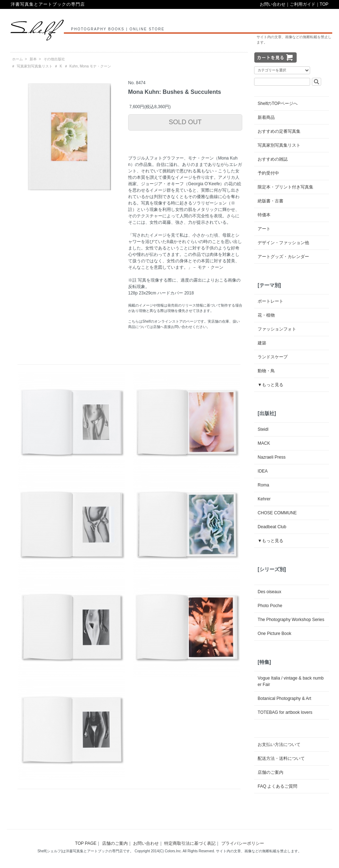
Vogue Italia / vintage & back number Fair (291, 681)
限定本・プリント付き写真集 (285, 187)
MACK (264, 443)
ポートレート (270, 301)
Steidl (263, 429)
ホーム (17, 59)
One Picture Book (274, 634)
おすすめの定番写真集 (279, 131)
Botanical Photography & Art (284, 698)
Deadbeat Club (272, 527)
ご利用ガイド (303, 4)
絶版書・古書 (270, 201)
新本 (33, 59)
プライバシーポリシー (243, 843)
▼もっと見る (270, 385)
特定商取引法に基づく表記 (190, 843)
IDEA (263, 471)
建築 (262, 343)
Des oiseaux (269, 592)
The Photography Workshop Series (291, 620)
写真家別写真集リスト (35, 66)
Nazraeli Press (272, 457)
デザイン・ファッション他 (283, 243)
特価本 (264, 215)
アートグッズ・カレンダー (283, 257)
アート (264, 229)
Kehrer (264, 499)
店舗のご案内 (270, 772)
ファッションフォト (277, 329)
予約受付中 (268, 173)
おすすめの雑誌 (273, 159)
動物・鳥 (266, 371)
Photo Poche (270, 606)
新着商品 (266, 117)
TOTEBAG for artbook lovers (285, 712)
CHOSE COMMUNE (277, 513)
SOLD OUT (185, 122)
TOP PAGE (86, 843)
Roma (263, 485)
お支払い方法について (279, 745)
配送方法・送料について (281, 758)
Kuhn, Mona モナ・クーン (90, 66)
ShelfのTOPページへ (278, 104)
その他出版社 (54, 59)
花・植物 (266, 315)
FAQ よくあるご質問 (277, 786)
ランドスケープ (273, 357)
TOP (324, 4)
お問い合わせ (273, 4)
